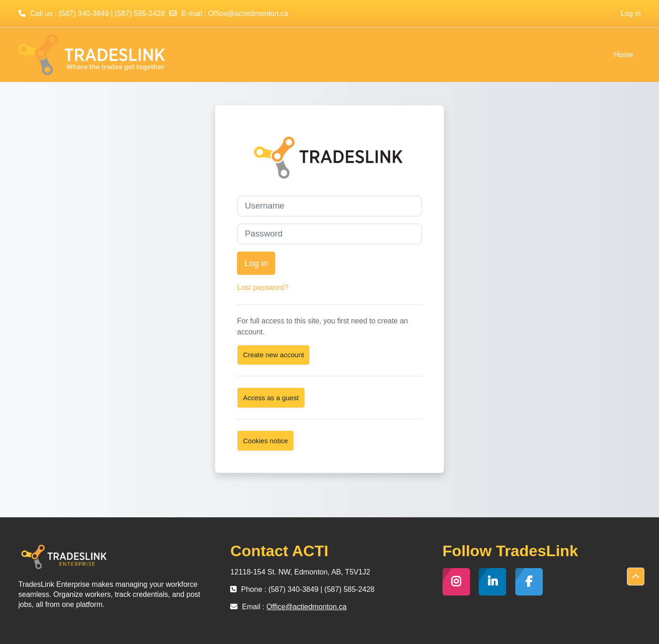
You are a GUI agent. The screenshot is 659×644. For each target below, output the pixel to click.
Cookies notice (265, 441)
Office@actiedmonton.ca (248, 13)
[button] (636, 577)
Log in (631, 13)
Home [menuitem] (624, 55)
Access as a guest (271, 398)
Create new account (273, 355)
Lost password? (263, 287)
